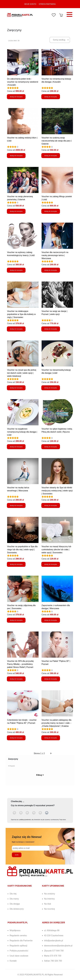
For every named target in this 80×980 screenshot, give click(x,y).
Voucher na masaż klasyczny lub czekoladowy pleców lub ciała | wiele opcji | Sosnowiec (56, 550)
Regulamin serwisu (18, 935)
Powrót (11, 766)
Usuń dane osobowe (19, 956)
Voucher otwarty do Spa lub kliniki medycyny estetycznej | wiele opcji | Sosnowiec (57, 491)
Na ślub (48, 904)
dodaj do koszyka (16, 97)
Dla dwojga (15, 904)
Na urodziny (50, 894)
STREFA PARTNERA (47, 4)
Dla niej (13, 894)
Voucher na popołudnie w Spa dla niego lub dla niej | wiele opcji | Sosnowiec (22, 550)
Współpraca (15, 930)
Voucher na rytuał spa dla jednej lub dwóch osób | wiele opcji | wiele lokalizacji (22, 373)
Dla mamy (14, 899)
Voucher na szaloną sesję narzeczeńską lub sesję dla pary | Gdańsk (57, 141)
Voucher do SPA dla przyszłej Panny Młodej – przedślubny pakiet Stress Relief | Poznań (20, 664)
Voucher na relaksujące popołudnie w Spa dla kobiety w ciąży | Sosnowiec (21, 314)
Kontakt (13, 961)
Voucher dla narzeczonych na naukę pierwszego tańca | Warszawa (55, 255)
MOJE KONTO (30, 4)
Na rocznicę (50, 909)
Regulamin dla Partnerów (21, 941)
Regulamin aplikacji (19, 946)
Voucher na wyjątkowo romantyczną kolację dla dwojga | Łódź (22, 432)
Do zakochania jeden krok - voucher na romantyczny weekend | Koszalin (23, 82)
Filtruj (40, 775)
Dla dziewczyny (17, 909)
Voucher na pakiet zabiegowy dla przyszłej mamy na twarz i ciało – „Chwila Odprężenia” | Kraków (57, 723)
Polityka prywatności (19, 951)
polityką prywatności (25, 820)
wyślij (17, 855)
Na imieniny (50, 899)
